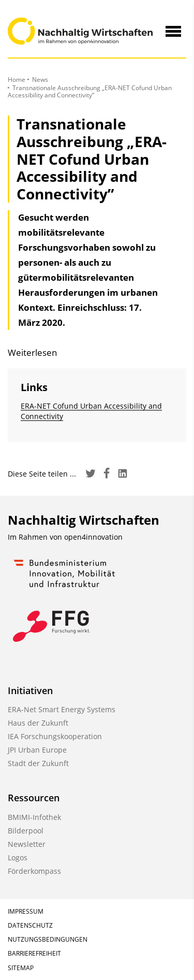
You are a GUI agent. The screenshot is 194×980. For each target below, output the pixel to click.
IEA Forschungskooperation (55, 736)
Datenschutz (30, 925)
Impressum (26, 911)
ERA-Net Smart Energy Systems (62, 709)
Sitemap (21, 968)
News (40, 80)
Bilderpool (26, 831)
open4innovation (93, 537)
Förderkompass (34, 871)
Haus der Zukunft (38, 723)
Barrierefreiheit (34, 953)
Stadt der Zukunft (38, 763)
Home (17, 80)
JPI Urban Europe (37, 750)
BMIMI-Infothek (34, 817)
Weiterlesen (32, 352)
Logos (18, 857)
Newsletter (27, 844)
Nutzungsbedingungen (48, 939)
